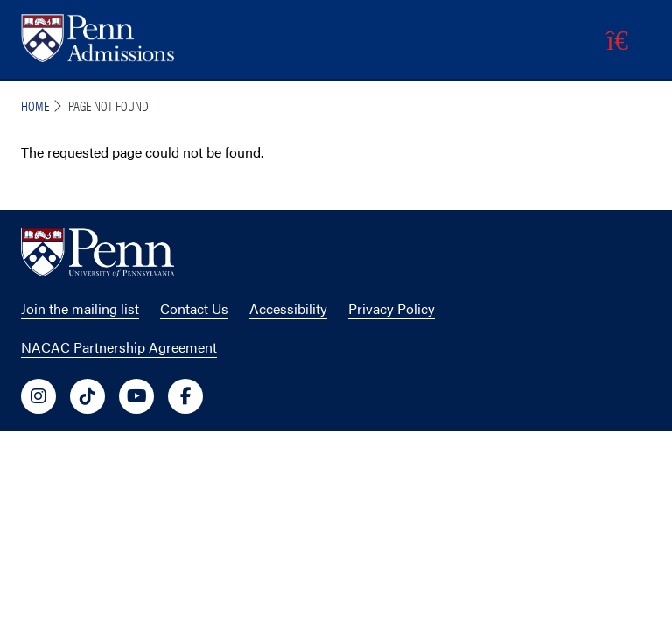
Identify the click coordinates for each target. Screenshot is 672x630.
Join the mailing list (80, 308)
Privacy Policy (392, 308)
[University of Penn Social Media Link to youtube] (136, 396)
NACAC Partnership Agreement (119, 347)
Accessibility (288, 308)
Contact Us (194, 308)
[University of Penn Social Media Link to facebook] (185, 396)
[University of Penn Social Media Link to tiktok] (87, 396)
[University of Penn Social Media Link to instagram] (38, 396)
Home (35, 105)
